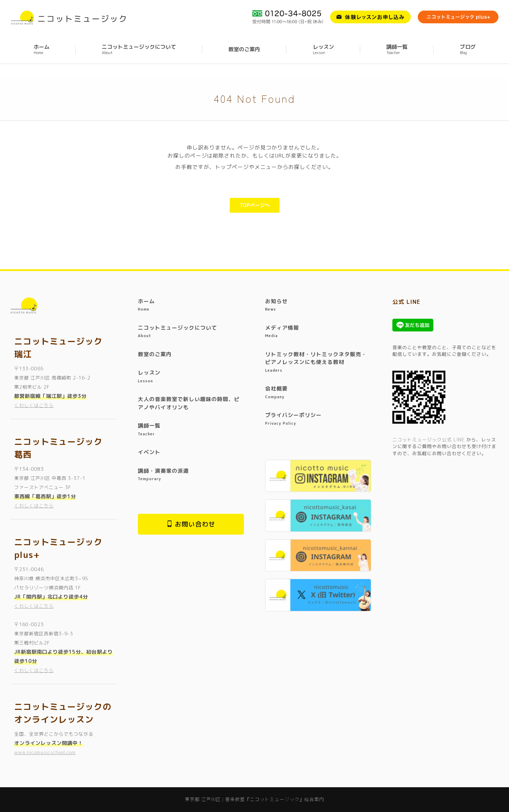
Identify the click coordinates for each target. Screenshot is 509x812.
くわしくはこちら (34, 405)
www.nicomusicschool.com (45, 752)
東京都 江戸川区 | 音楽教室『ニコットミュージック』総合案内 (67, 6)
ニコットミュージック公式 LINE (428, 440)
